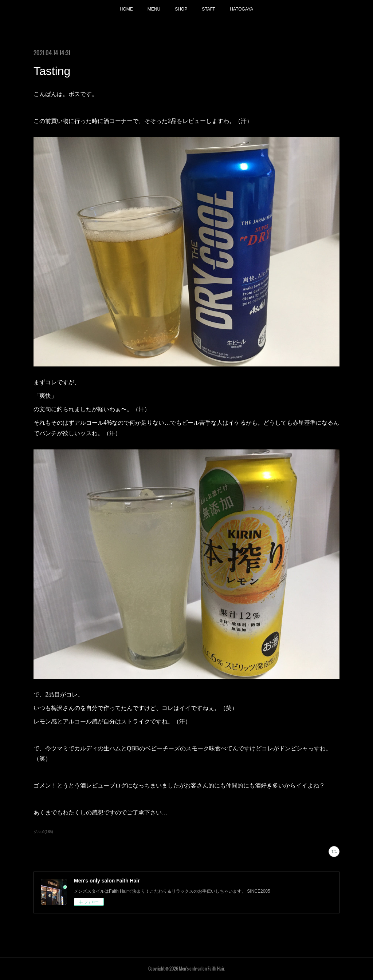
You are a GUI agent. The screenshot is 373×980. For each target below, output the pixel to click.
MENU (154, 9)
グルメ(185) (43, 832)
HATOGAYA (242, 9)
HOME (126, 9)
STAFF (209, 9)
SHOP (181, 9)
